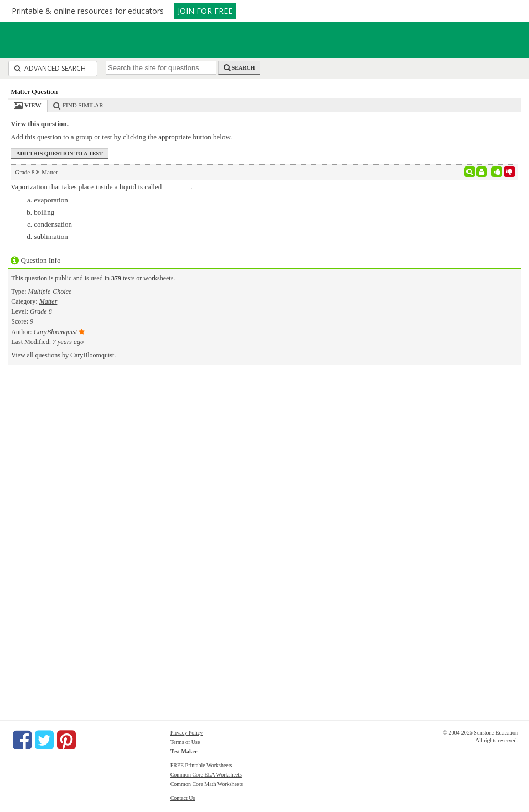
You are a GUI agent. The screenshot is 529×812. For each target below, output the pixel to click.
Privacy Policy (187, 733)
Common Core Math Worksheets (207, 784)
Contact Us (183, 798)
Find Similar (83, 105)
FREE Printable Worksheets (201, 765)
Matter (48, 301)
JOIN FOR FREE (205, 11)
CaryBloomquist (92, 355)
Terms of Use (185, 742)
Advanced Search (50, 68)
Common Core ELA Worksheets (206, 775)
